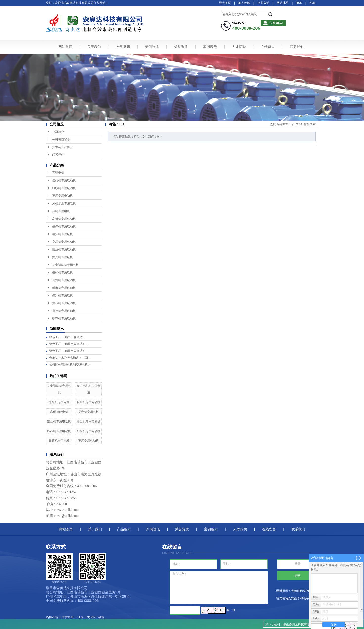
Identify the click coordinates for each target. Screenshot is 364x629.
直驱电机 (58, 173)
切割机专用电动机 (64, 280)
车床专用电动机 (63, 196)
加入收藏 (244, 3)
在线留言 (268, 47)
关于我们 (94, 47)
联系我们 (297, 47)
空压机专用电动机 (64, 242)
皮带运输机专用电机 (66, 265)
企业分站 (263, 3)
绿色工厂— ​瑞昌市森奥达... (67, 337)
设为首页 (225, 3)
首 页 (295, 124)
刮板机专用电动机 (64, 219)
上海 (87, 617)
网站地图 (283, 3)
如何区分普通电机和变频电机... (70, 365)
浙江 (94, 617)
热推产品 (52, 617)
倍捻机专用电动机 (64, 180)
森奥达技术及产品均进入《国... (70, 358)
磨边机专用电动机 (64, 249)
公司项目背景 (61, 140)
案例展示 (210, 47)
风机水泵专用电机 (64, 203)
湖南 (101, 617)
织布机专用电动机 (64, 318)
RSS (299, 3)
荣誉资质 (181, 47)
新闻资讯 (152, 47)
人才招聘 (239, 47)
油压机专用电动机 (64, 303)
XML (312, 3)
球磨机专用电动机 (64, 288)
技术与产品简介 (63, 147)
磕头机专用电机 (63, 234)
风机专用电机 (61, 211)
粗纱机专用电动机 (64, 188)
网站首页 (65, 47)
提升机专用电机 (63, 295)
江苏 (81, 617)
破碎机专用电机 (63, 272)
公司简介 (58, 132)
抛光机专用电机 (63, 257)
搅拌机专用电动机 (64, 226)
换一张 (231, 610)
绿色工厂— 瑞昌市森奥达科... (69, 344)
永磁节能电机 (59, 412)
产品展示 (123, 47)
